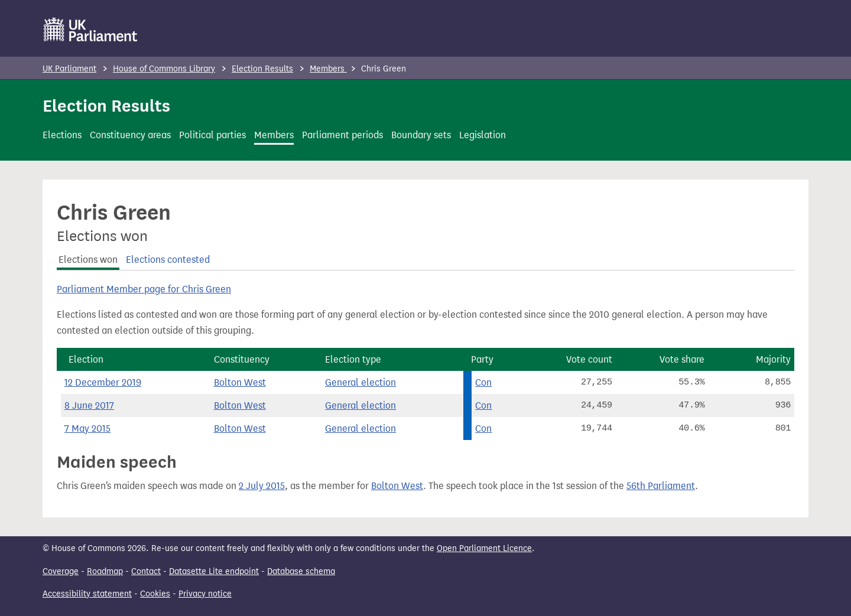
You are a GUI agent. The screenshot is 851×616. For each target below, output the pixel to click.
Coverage (61, 571)
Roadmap (105, 571)
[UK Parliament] (91, 30)
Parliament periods (342, 135)
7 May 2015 (87, 428)
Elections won (88, 260)
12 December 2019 (103, 382)
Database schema (301, 571)
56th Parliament (661, 486)
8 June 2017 (89, 405)
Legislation (483, 135)
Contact (146, 571)
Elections (62, 135)
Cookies (155, 594)
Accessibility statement (87, 594)
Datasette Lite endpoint (214, 571)
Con (483, 382)
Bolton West (240, 382)
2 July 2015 (262, 486)
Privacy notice (205, 594)
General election (360, 382)
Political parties (212, 135)
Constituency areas (130, 135)
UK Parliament (69, 69)
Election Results (262, 69)
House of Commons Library (164, 69)
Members (328, 69)
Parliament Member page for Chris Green (144, 289)
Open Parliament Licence (484, 548)
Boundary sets (421, 135)
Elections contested (168, 260)
